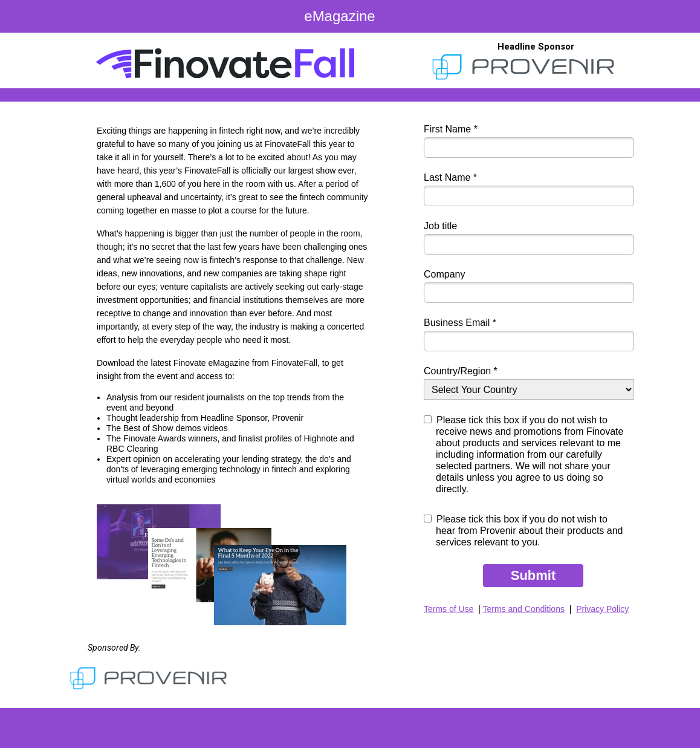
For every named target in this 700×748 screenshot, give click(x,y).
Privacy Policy (602, 609)
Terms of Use (449, 609)
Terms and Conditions (524, 609)
